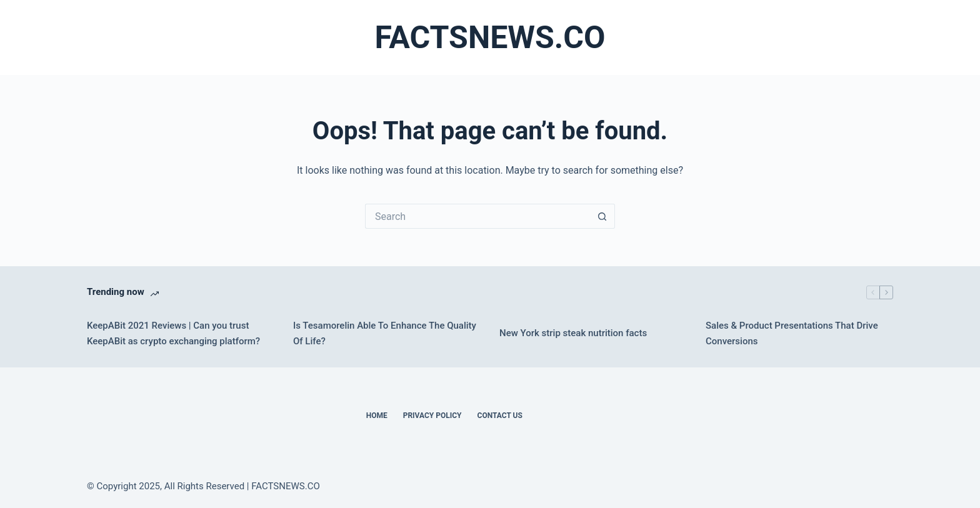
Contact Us (500, 416)
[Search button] (602, 216)
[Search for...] (477, 216)
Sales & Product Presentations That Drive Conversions (792, 333)
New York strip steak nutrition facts (573, 333)
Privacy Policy (432, 416)
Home (377, 416)
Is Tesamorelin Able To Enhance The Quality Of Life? (385, 333)
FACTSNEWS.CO (490, 37)
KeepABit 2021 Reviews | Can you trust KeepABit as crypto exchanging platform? (173, 333)
